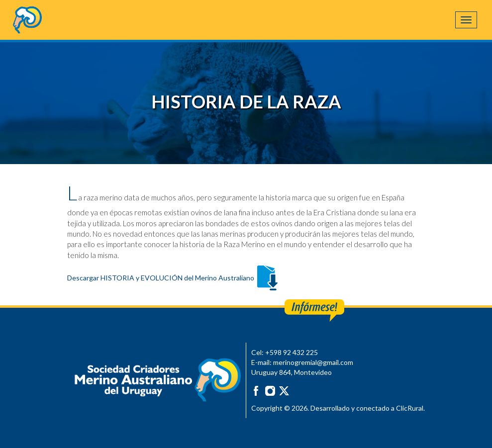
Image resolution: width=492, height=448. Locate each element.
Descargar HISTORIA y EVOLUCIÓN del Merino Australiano (174, 278)
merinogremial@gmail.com (313, 362)
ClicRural (410, 408)
